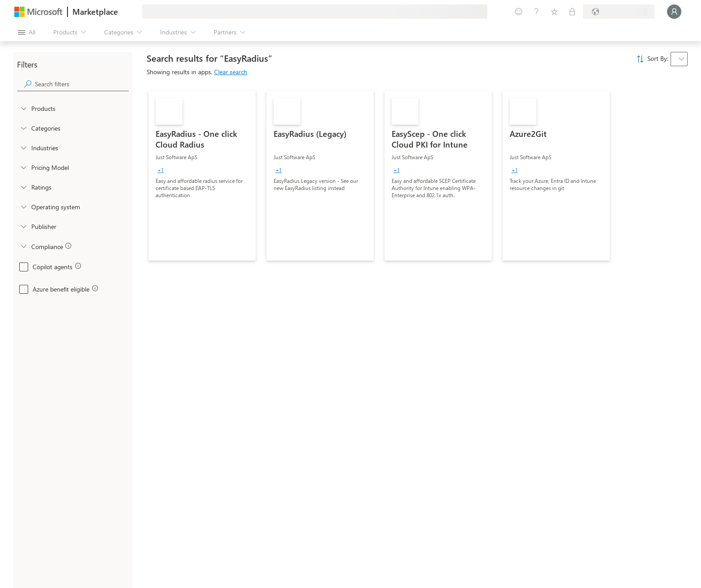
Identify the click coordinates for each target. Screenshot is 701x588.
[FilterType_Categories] (23, 128)
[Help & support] (536, 12)
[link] (202, 176)
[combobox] (679, 59)
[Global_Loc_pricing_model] (23, 167)
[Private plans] (572, 12)
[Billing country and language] (619, 12)
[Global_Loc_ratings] (23, 187)
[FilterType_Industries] (23, 148)
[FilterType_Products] (23, 108)
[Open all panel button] (27, 32)
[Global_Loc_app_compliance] (23, 246)
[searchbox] (82, 84)
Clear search (231, 72)
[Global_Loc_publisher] (23, 226)
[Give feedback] (519, 12)
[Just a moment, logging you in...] (674, 12)
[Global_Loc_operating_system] (23, 207)
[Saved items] (554, 12)
